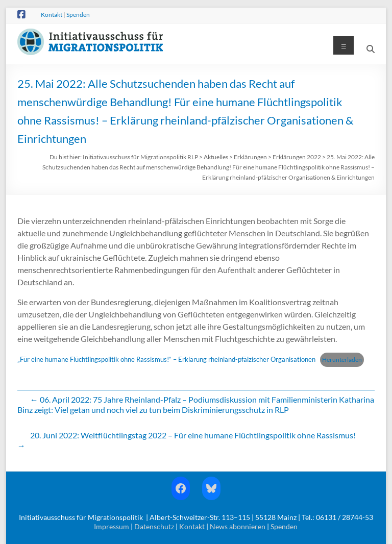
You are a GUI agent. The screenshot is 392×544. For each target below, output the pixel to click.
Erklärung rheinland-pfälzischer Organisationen (247, 359)
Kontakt (52, 15)
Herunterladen (342, 360)
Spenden (78, 15)
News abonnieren (238, 526)
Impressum (112, 526)
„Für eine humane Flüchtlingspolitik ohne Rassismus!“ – (98, 359)
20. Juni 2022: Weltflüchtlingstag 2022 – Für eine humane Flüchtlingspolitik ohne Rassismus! (187, 440)
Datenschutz (154, 526)
